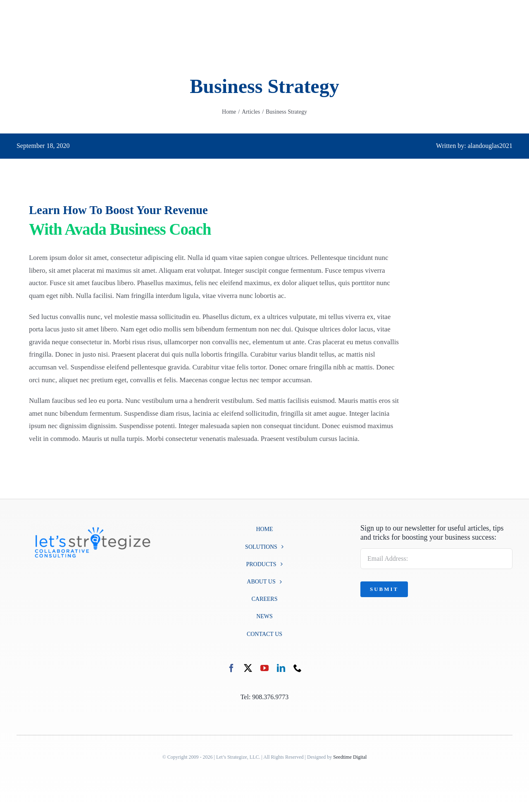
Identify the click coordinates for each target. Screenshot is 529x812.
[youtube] (264, 668)
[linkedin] (281, 668)
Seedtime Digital (350, 757)
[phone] (298, 668)
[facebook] (231, 668)
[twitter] (248, 668)
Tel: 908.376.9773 (265, 697)
